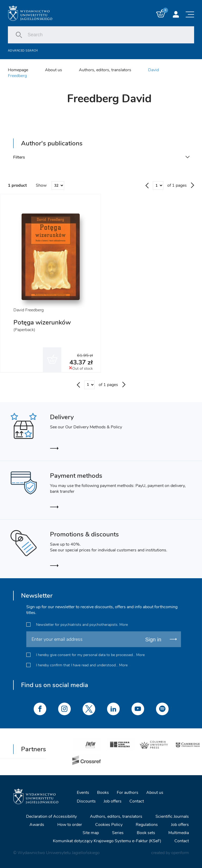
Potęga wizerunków (42, 322)
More (124, 625)
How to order (70, 825)
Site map (91, 833)
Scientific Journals (172, 816)
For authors (128, 793)
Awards (37, 825)
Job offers (113, 801)
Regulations (147, 825)
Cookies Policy (109, 825)
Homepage (18, 70)
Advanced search (23, 51)
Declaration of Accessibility (51, 816)
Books (103, 793)
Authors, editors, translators (105, 70)
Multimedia (179, 833)
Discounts (86, 801)
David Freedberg (29, 310)
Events (83, 793)
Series (118, 833)
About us (54, 70)
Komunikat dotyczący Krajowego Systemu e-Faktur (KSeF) (107, 841)
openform (180, 853)
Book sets (146, 833)
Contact (137, 801)
